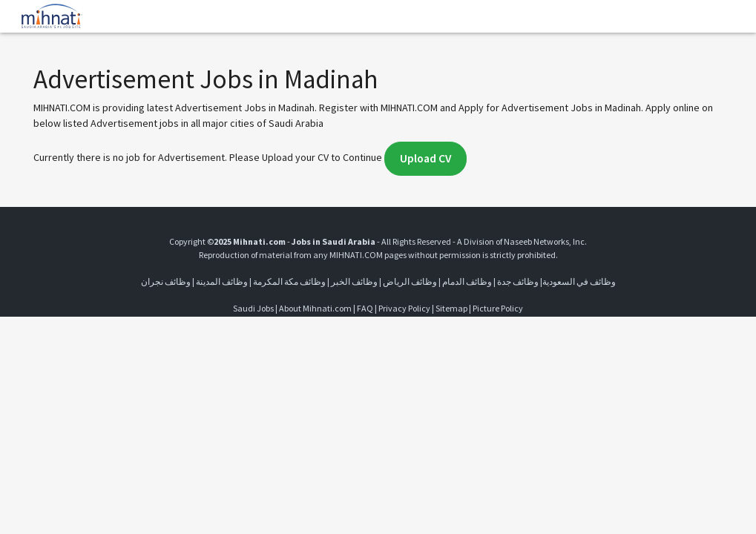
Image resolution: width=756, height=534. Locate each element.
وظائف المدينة (222, 281)
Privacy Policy (404, 308)
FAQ (365, 308)
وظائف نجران (166, 281)
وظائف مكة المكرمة (289, 281)
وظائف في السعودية (579, 281)
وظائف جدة (518, 281)
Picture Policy (498, 308)
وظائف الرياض (410, 281)
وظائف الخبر (354, 281)
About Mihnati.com (316, 308)
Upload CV (425, 158)
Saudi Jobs (253, 308)
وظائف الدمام (467, 281)
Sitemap (451, 308)
